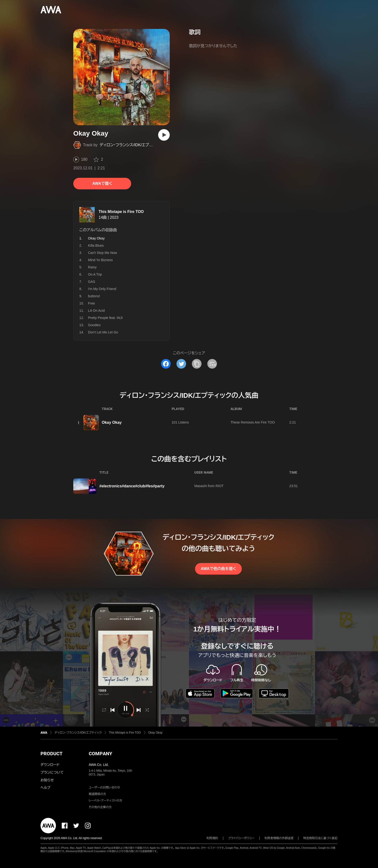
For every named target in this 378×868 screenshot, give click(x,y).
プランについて (52, 772)
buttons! (94, 296)
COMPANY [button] (100, 754)
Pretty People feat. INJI (105, 318)
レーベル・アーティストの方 (105, 801)
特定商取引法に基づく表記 (320, 838)
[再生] (164, 135)
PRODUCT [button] (51, 754)
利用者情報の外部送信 (279, 838)
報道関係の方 (97, 794)
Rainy (92, 267)
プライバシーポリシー (241, 838)
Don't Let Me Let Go (103, 332)
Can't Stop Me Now (102, 253)
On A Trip (95, 274)
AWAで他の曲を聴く (218, 569)
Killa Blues (96, 245)
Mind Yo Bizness (100, 260)
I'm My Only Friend (102, 289)
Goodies (94, 325)
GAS (92, 282)
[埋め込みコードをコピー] (212, 364)
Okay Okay (112, 422)
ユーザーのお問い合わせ (104, 788)
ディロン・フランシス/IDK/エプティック (131, 145)
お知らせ (47, 780)
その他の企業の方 (100, 807)
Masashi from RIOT (209, 486)
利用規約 (212, 838)
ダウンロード (50, 765)
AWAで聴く (102, 183)
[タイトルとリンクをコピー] (197, 364)
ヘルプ (45, 788)
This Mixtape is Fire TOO (121, 212)
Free (91, 303)
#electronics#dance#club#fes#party (132, 486)
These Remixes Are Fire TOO (253, 422)
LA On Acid (96, 311)
